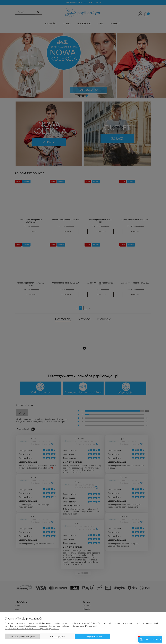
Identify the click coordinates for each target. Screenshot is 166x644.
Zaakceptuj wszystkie (93, 636)
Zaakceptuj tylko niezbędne (22, 636)
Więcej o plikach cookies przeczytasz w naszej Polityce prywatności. (32, 628)
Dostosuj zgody (57, 636)
